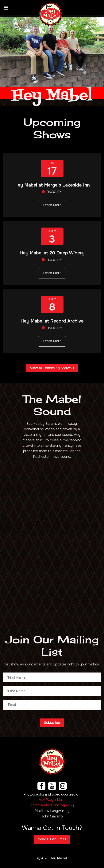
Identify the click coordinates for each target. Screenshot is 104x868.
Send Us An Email (52, 839)
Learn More (52, 205)
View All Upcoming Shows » (52, 368)
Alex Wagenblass (52, 800)
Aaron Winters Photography (52, 805)
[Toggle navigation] (6, 8)
